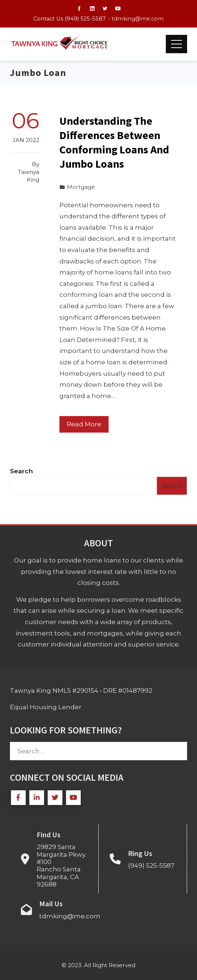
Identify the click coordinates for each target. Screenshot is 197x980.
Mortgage (81, 187)
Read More (84, 424)
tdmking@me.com (138, 19)
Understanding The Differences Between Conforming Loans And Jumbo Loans (114, 142)
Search (21, 471)
